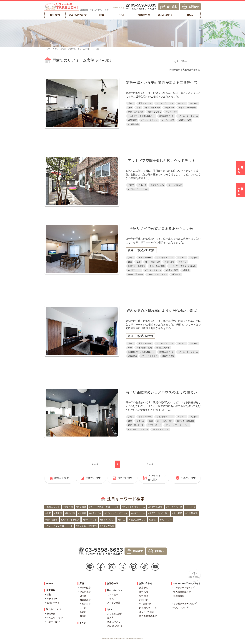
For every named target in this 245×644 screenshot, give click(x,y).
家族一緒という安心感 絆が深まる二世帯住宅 (162, 83)
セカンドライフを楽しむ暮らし (141, 116)
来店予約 (144, 588)
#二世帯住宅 (133, 124)
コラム (110, 599)
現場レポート (53, 603)
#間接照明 (68, 507)
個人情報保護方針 (182, 592)
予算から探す (188, 478)
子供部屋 (140, 421)
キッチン (182, 103)
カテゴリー (180, 61)
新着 (49, 595)
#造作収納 (132, 356)
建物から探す (62, 478)
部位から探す (93, 478)
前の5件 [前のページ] (95, 464)
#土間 (48, 513)
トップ (47, 49)
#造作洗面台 (51, 520)
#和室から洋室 (185, 120)
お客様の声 (112, 584)
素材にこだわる (155, 112)
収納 (139, 108)
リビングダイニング (165, 103)
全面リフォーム (145, 103)
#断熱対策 (132, 120)
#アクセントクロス (149, 120)
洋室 (130, 108)
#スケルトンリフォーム (188, 116)
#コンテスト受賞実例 (86, 526)
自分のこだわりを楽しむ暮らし (141, 352)
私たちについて (54, 609)
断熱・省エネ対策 (136, 112)
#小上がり (190, 507)
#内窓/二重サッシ (166, 116)
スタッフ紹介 (53, 622)
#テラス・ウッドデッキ (138, 189)
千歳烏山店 (85, 588)
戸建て (131, 103)
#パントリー (166, 520)
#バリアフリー (134, 270)
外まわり (142, 185)
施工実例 (51, 590)
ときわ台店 (85, 604)
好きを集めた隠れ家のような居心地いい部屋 (162, 311)
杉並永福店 (85, 592)
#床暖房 (186, 270)
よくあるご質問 (115, 614)
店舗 (82, 584)
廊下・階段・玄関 (153, 108)
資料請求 (172, 6)
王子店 (83, 608)
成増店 (83, 596)
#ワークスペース (174, 507)
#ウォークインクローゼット (177, 425)
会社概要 (51, 614)
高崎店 (83, 612)
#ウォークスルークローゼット (104, 507)
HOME (50, 584)
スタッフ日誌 (114, 603)
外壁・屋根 (170, 108)
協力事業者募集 (147, 616)
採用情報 (178, 596)
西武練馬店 (85, 600)
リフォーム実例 (60, 49)
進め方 (110, 618)
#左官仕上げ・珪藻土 (159, 513)
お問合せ (194, 6)
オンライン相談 (147, 612)
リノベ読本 (113, 595)
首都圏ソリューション (184, 604)
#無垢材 (82, 513)
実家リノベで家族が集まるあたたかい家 (162, 228)
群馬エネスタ (180, 608)
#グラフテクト (90, 520)
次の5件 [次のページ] (150, 464)
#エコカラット (53, 507)
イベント (84, 623)
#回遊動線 (81, 507)
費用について (114, 622)
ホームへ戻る (119, 8)
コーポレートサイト (183, 588)
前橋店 (83, 616)
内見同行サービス (148, 608)
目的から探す (125, 478)
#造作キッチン (107, 520)
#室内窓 (153, 520)
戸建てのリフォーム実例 (78, 49)
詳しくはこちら (162, 133)
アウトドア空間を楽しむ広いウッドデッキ (162, 161)
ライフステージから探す (157, 478)
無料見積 (144, 592)
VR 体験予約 (145, 604)
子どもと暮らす (175, 185)
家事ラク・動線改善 (187, 108)
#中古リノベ (95, 513)
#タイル (121, 520)
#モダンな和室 (168, 120)
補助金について (115, 626)
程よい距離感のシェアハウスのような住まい (162, 392)
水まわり (194, 103)
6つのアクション (55, 618)
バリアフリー (171, 112)
